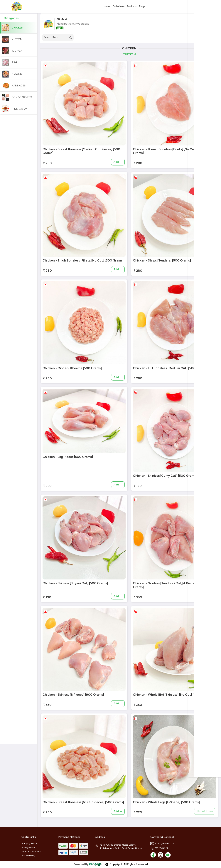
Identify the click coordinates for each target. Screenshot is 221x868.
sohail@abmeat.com (163, 843)
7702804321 (159, 848)
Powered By (88, 864)
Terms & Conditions (31, 852)
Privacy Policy (28, 847)
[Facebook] (153, 855)
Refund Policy (28, 856)
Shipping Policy (29, 843)
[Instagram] (161, 855)
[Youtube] (168, 855)
